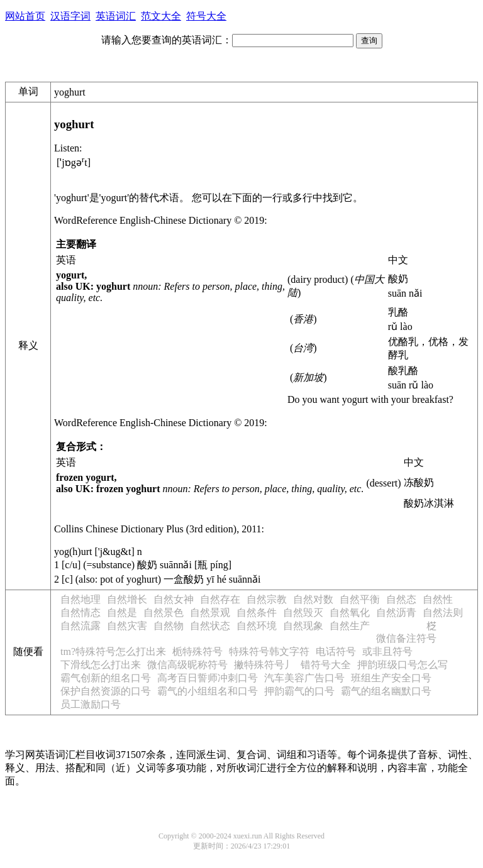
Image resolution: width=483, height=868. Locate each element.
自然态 (401, 599)
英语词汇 (116, 16)
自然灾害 (127, 626)
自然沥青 (396, 613)
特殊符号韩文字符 (269, 651)
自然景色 (164, 613)
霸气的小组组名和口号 (208, 691)
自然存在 (220, 599)
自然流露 (80, 626)
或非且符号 (387, 651)
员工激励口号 (91, 704)
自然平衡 (360, 599)
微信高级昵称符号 (187, 665)
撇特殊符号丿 (264, 665)
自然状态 (210, 626)
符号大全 (206, 16)
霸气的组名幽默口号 (386, 691)
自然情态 (80, 613)
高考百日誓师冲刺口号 (208, 678)
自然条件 (257, 613)
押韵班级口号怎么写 (402, 665)
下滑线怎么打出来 (101, 665)
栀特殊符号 (197, 651)
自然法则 (443, 613)
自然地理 (80, 599)
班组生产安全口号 (391, 678)
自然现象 (303, 626)
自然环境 (257, 626)
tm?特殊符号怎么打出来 (113, 651)
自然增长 (127, 599)
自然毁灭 (303, 613)
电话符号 (336, 651)
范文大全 (161, 16)
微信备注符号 (406, 638)
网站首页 (25, 16)
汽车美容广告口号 (304, 678)
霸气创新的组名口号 (106, 678)
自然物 (169, 626)
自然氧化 (350, 613)
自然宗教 (267, 599)
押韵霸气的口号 (299, 691)
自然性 (438, 599)
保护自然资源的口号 (106, 691)
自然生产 (350, 626)
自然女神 (174, 599)
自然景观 (210, 613)
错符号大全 (326, 665)
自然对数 (313, 599)
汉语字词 (70, 16)
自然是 (122, 613)
